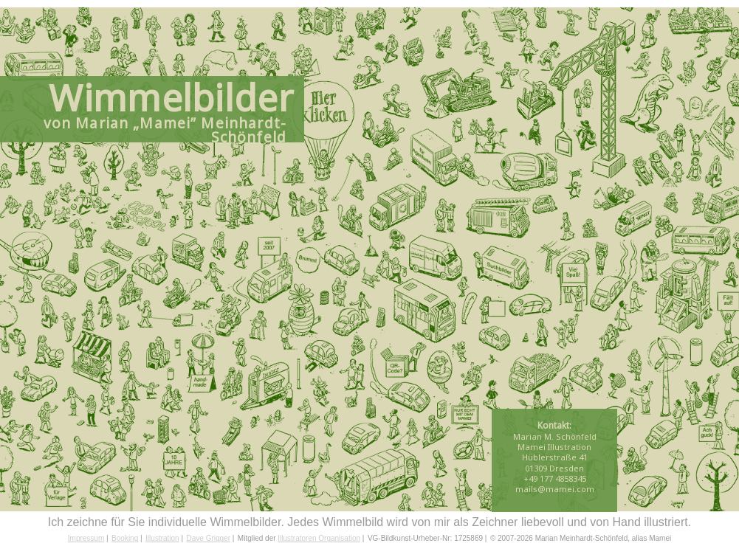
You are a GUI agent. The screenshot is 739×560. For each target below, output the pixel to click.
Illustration (162, 538)
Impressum (86, 538)
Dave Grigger (209, 538)
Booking (125, 538)
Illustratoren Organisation (319, 538)
